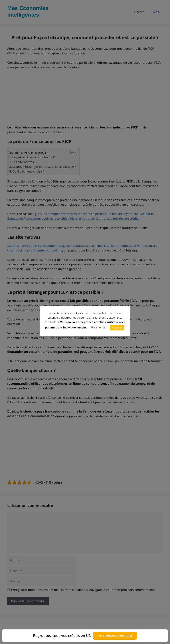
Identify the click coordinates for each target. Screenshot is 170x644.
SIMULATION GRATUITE (115, 636)
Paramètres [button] (98, 327)
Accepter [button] (117, 328)
